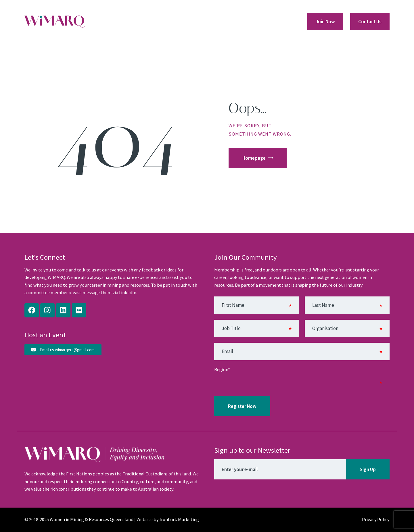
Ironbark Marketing (179, 520)
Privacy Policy (376, 520)
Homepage (254, 158)
